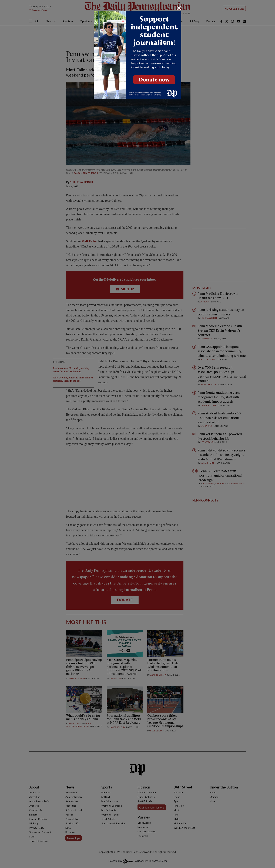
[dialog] (137, 434)
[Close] (179, 8)
